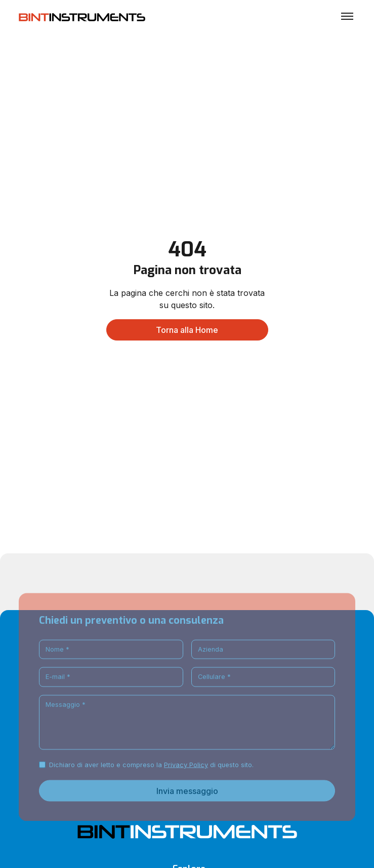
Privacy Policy (186, 780)
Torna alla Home (187, 330)
